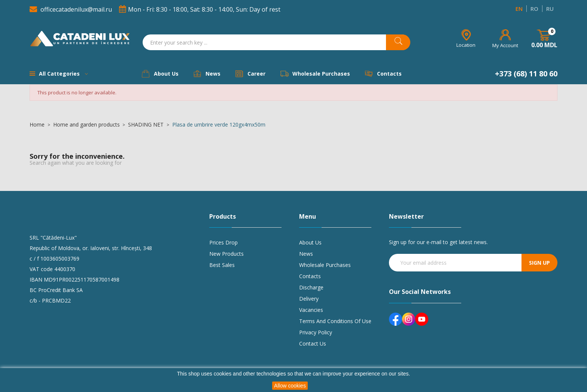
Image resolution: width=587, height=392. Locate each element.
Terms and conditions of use (335, 321)
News (306, 254)
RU (550, 9)
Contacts (310, 276)
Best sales (222, 265)
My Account (505, 45)
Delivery (309, 299)
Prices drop (223, 242)
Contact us (313, 344)
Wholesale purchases (325, 265)
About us (310, 242)
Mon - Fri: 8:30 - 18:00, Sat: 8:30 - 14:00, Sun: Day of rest (200, 9)
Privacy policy (316, 332)
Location (466, 45)
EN (519, 9)
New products (226, 254)
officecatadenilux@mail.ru (72, 9)
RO (534, 9)
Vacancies (311, 310)
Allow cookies (290, 386)
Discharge (311, 287)
